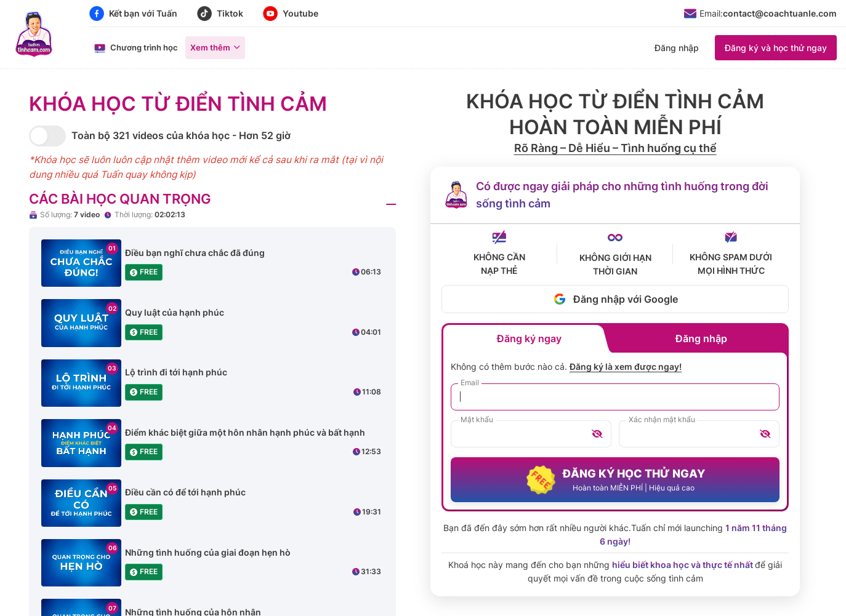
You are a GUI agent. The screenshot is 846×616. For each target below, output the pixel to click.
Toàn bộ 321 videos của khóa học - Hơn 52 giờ (181, 135)
